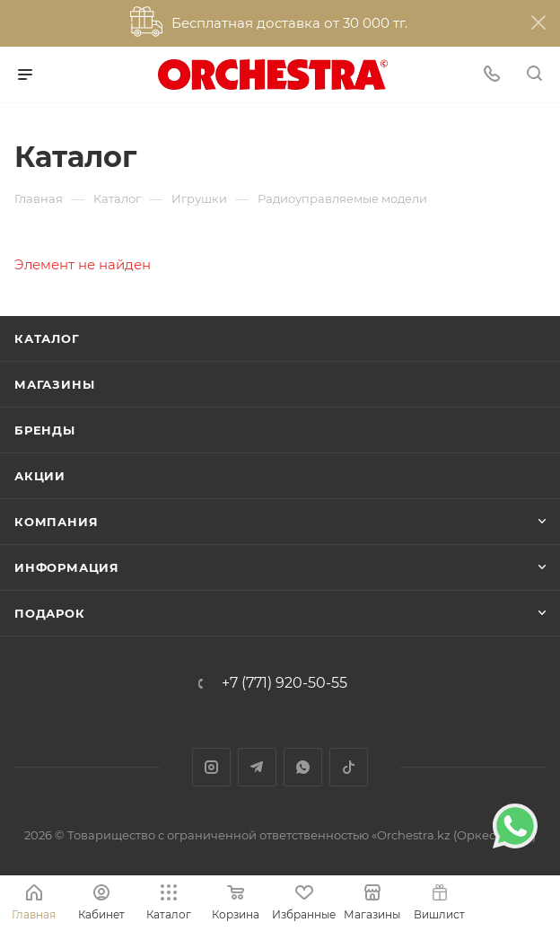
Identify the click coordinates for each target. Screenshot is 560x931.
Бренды (45, 430)
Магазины (54, 384)
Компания (56, 522)
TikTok (349, 767)
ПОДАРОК (50, 613)
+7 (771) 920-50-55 (284, 683)
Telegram (257, 767)
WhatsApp (303, 767)
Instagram (211, 767)
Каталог (47, 338)
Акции (40, 476)
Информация (67, 567)
